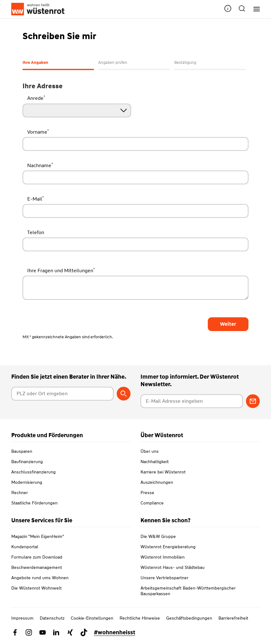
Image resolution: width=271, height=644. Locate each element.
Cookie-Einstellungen (92, 618)
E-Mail (36, 199)
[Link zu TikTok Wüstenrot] (84, 632)
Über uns (150, 451)
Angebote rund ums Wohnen (40, 578)
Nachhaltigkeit (155, 462)
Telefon (36, 232)
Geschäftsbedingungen (189, 618)
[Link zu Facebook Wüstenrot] (15, 632)
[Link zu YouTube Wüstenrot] (43, 632)
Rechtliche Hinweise (140, 618)
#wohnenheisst (115, 632)
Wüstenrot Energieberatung (168, 547)
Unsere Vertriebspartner (164, 578)
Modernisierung (27, 482)
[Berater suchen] (124, 394)
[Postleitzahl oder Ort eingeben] (62, 394)
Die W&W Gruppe (158, 536)
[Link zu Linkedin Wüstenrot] (56, 632)
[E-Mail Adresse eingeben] (192, 401)
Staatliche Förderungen (34, 503)
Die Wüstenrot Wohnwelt (36, 588)
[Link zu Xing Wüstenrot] (70, 632)
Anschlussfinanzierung (33, 472)
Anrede (36, 98)
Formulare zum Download (37, 557)
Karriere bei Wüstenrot (163, 472)
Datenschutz (52, 618)
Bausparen (22, 451)
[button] (228, 9)
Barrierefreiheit (233, 618)
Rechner (20, 493)
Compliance (152, 503)
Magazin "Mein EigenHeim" (38, 536)
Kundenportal (25, 547)
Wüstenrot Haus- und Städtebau (173, 567)
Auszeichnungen (157, 482)
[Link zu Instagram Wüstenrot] (29, 632)
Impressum (22, 618)
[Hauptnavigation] (254, 9)
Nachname (40, 165)
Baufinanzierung (27, 462)
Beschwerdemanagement (37, 567)
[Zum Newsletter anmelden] (253, 401)
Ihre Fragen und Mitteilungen (61, 270)
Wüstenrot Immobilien (163, 557)
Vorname (38, 132)
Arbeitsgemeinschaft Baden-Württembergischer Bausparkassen (188, 591)
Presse (147, 493)
